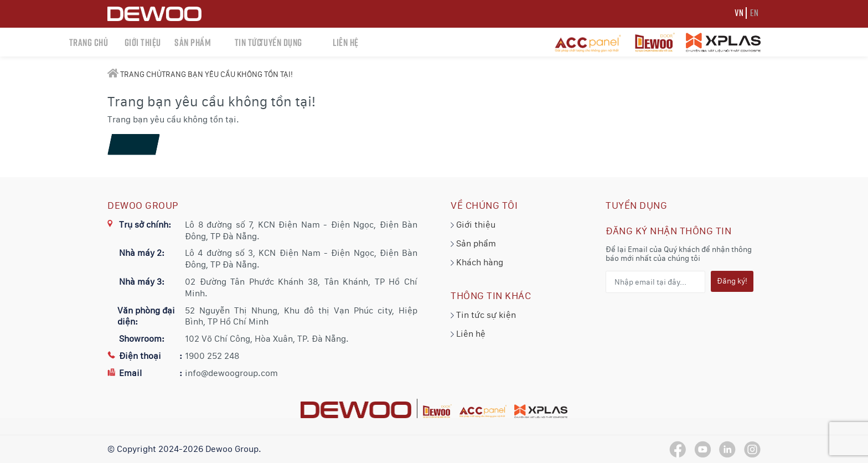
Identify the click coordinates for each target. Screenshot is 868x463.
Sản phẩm (473, 243)
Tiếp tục (133, 145)
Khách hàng (477, 262)
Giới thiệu (473, 225)
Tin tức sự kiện (483, 315)
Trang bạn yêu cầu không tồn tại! (227, 74)
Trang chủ (135, 74)
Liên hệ (468, 334)
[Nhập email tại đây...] (655, 282)
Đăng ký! (732, 281)
